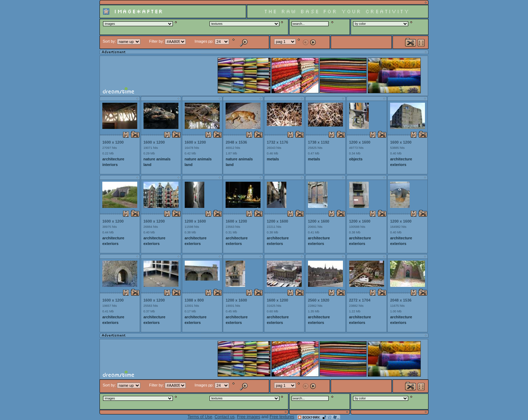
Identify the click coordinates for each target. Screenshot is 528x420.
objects (356, 159)
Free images (248, 417)
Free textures (282, 417)
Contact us (224, 417)
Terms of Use (200, 417)
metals (273, 159)
